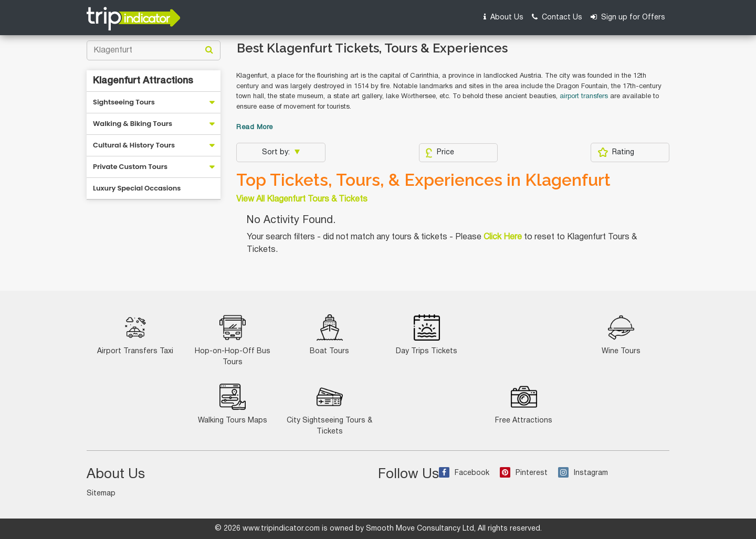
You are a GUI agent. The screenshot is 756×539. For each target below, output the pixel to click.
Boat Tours (329, 335)
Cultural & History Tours (134, 145)
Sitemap (101, 494)
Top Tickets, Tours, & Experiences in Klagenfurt (423, 180)
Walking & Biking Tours (133, 124)
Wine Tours (621, 335)
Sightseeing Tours (124, 102)
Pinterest (524, 473)
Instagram (583, 473)
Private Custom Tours (130, 167)
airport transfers (585, 97)
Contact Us (557, 17)
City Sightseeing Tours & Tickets (329, 409)
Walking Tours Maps (233, 404)
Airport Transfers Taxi (135, 335)
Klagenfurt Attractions (143, 81)
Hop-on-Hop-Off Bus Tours (233, 340)
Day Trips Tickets (427, 335)
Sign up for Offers (628, 17)
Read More (255, 128)
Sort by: (277, 152)
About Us (503, 17)
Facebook (464, 473)
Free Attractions (524, 404)
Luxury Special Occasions (137, 188)
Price (440, 153)
